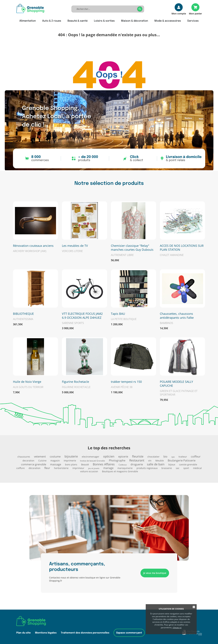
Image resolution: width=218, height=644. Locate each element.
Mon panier (195, 13)
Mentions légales (46, 633)
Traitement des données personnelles (85, 633)
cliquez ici (177, 628)
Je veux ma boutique (155, 573)
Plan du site (23, 633)
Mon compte (179, 13)
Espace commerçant (129, 633)
